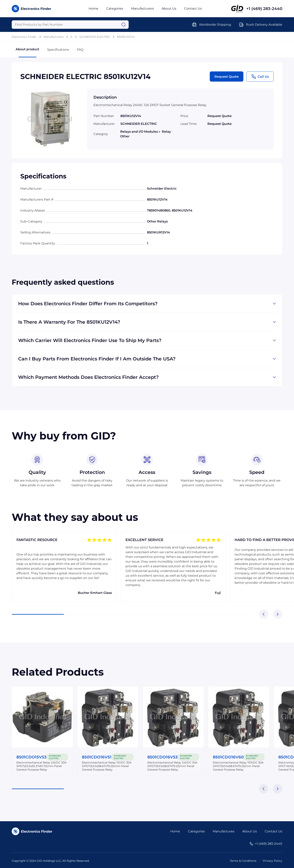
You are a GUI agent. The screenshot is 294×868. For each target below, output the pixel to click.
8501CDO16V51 (97, 757)
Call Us (260, 77)
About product (27, 52)
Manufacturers (142, 9)
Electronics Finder (24, 37)
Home (93, 9)
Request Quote (227, 77)
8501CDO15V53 (32, 757)
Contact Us (193, 9)
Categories (115, 9)
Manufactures (224, 831)
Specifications (58, 50)
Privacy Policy (273, 861)
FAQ (80, 50)
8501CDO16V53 (163, 757)
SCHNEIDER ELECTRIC (95, 37)
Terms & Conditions (243, 861)
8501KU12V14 (126, 37)
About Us (169, 9)
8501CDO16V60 (228, 757)
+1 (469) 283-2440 (264, 9)
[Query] (70, 25)
